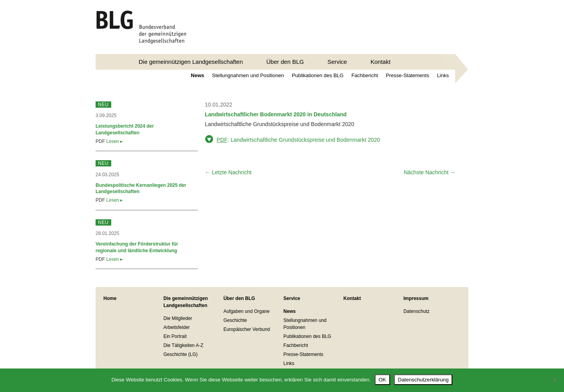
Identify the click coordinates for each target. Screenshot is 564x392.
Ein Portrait (175, 336)
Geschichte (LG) (180, 354)
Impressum (416, 298)
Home (110, 298)
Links (443, 75)
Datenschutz (417, 311)
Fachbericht (365, 75)
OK (382, 380)
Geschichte (235, 320)
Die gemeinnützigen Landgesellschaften (191, 62)
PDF (222, 140)
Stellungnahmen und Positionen (248, 75)
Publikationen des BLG (318, 75)
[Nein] (554, 380)
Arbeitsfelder (176, 327)
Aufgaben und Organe (246, 311)
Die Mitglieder (178, 318)
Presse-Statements (408, 75)
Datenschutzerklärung (423, 380)
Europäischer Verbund (247, 329)
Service (337, 62)
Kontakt (381, 62)
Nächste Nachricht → (430, 172)
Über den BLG (285, 62)
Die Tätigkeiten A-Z (183, 345)
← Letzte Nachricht (228, 172)
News (197, 75)
